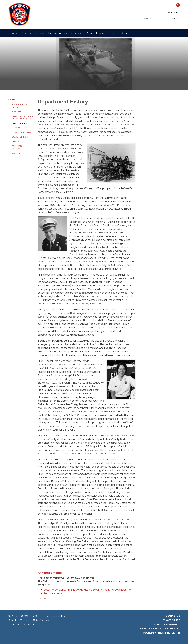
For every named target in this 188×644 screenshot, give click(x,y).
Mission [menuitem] (40, 33)
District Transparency (166, 624)
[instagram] (178, 6)
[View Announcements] (87, 579)
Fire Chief (17, 112)
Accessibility (18, 153)
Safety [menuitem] (75, 33)
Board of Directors (21, 132)
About (12, 100)
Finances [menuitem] (101, 33)
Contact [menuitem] (125, 33)
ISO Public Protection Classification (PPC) (22, 118)
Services (16, 128)
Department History (22, 123)
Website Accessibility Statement (160, 629)
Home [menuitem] (14, 33)
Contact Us (173, 13)
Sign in (176, 633)
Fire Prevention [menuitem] (57, 33)
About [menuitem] (25, 33)
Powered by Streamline (156, 633)
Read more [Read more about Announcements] (44, 599)
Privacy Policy (171, 620)
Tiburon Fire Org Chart (20, 106)
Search (175, 19)
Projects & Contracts (17, 147)
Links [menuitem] (113, 33)
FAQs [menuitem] (89, 33)
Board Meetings (20, 137)
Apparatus (17, 141)
